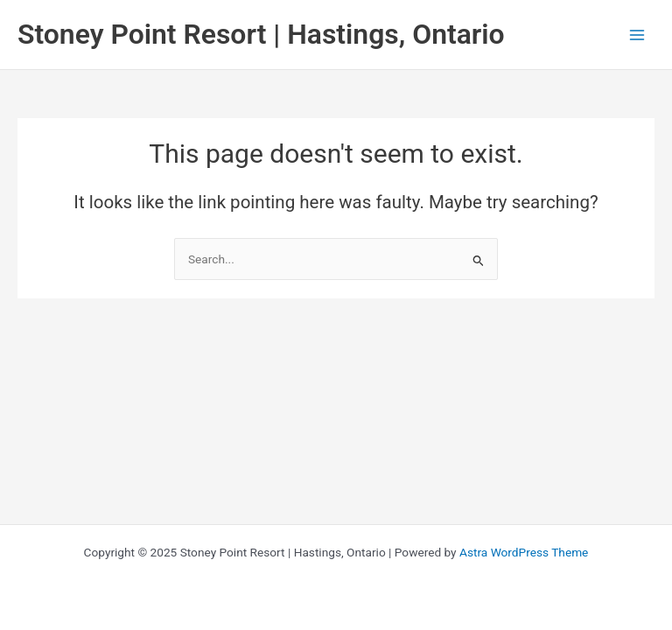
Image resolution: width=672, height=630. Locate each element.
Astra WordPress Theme (524, 552)
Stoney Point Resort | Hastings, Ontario (261, 34)
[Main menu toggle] (637, 35)
